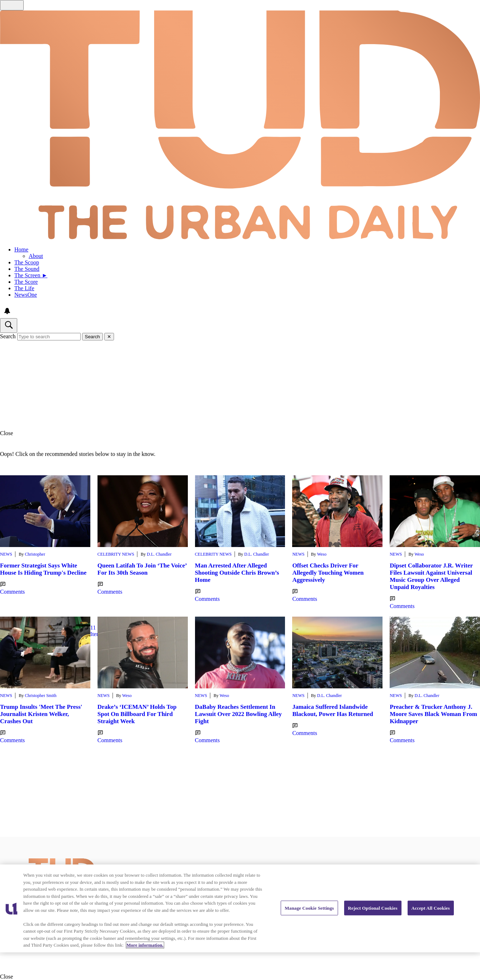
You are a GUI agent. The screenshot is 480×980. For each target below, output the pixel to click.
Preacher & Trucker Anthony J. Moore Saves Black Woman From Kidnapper (433, 714)
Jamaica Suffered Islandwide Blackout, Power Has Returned (332, 710)
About (36, 256)
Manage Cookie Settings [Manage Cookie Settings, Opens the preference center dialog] (309, 908)
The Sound (27, 269)
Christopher (35, 554)
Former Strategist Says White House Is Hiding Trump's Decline (43, 569)
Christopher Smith (41, 696)
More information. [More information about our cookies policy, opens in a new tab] (145, 945)
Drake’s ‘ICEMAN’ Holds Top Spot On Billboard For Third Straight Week (137, 714)
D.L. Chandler (159, 554)
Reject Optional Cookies (373, 908)
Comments (12, 588)
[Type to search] (49, 337)
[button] (240, 433)
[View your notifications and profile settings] (7, 311)
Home (21, 249)
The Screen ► (31, 275)
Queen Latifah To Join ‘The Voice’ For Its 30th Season (142, 569)
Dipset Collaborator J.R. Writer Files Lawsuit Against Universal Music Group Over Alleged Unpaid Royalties (431, 576)
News (6, 554)
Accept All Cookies (431, 908)
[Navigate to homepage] (240, 126)
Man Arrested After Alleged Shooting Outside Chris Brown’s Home (237, 573)
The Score (26, 282)
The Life (24, 288)
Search (8, 336)
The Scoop (27, 262)
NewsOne (26, 295)
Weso (322, 554)
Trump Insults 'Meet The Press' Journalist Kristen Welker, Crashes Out (41, 714)
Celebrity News (116, 554)
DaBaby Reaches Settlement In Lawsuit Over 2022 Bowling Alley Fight (238, 714)
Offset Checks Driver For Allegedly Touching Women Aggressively (328, 573)
